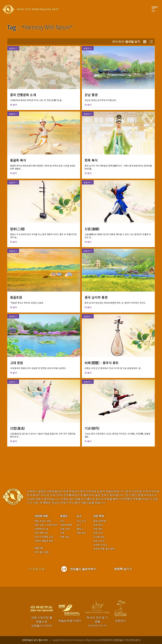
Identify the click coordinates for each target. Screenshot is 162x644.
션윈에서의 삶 (41, 529)
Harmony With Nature (47, 28)
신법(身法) (17, 428)
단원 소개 (65, 529)
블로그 (80, 529)
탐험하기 (13, 48)
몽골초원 (16, 297)
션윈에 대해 (41, 516)
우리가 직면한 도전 (44, 537)
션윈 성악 (98, 529)
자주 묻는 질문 (42, 552)
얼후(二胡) (17, 229)
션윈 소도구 (99, 541)
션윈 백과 (99, 516)
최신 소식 (81, 521)
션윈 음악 (98, 525)
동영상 (64, 516)
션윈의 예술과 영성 (44, 541)
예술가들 (39, 548)
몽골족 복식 (18, 160)
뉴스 (79, 516)
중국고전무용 (100, 521)
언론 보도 (65, 537)
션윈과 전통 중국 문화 (104, 549)
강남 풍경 (91, 95)
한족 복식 (91, 160)
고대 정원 (16, 363)
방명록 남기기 (123, 569)
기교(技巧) (92, 428)
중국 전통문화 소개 (23, 95)
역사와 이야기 (100, 545)
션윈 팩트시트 (41, 533)
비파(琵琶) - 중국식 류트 (102, 363)
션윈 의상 (98, 533)
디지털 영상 (99, 537)
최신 (62, 521)
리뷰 (62, 533)
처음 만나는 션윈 (43, 521)
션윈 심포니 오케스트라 (46, 525)
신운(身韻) (92, 229)
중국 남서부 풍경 (96, 297)
